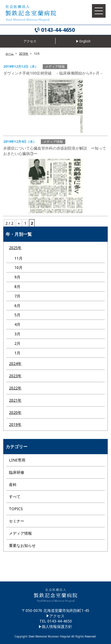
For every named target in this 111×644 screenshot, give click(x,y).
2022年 (15, 388)
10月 (18, 267)
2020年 (15, 412)
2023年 (15, 376)
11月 (18, 258)
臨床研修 (17, 472)
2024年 (15, 363)
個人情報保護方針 (57, 626)
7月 (17, 296)
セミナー (17, 521)
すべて (15, 496)
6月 (17, 306)
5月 (17, 315)
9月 (17, 277)
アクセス (57, 616)
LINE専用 (17, 460)
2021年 (15, 400)
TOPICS (16, 509)
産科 (13, 484)
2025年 (15, 248)
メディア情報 (20, 533)
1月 (17, 353)
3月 (17, 334)
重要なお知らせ (22, 545)
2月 (17, 343)
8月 (17, 287)
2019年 (15, 424)
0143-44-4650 (58, 30)
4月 (17, 324)
